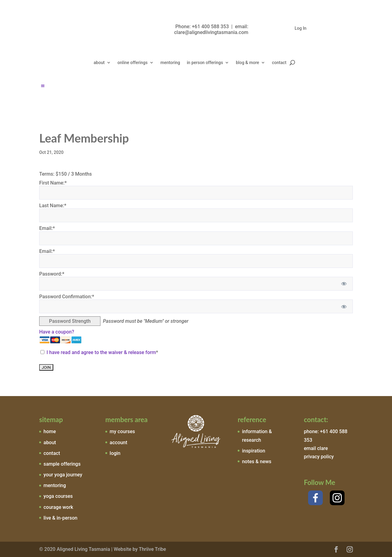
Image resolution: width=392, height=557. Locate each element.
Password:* (52, 274)
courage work (58, 507)
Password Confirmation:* (67, 297)
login (115, 453)
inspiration (254, 451)
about (99, 63)
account (119, 443)
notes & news (257, 462)
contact (279, 63)
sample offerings (62, 464)
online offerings (133, 63)
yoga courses (58, 496)
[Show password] (344, 284)
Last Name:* (53, 206)
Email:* (47, 228)
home (50, 431)
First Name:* (53, 183)
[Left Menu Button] (43, 86)
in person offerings (205, 63)
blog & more (247, 63)
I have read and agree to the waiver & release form (101, 352)
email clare (316, 448)
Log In (301, 28)
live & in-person (60, 518)
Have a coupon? (57, 332)
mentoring (170, 63)
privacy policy (319, 457)
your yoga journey (63, 475)
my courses (122, 431)
